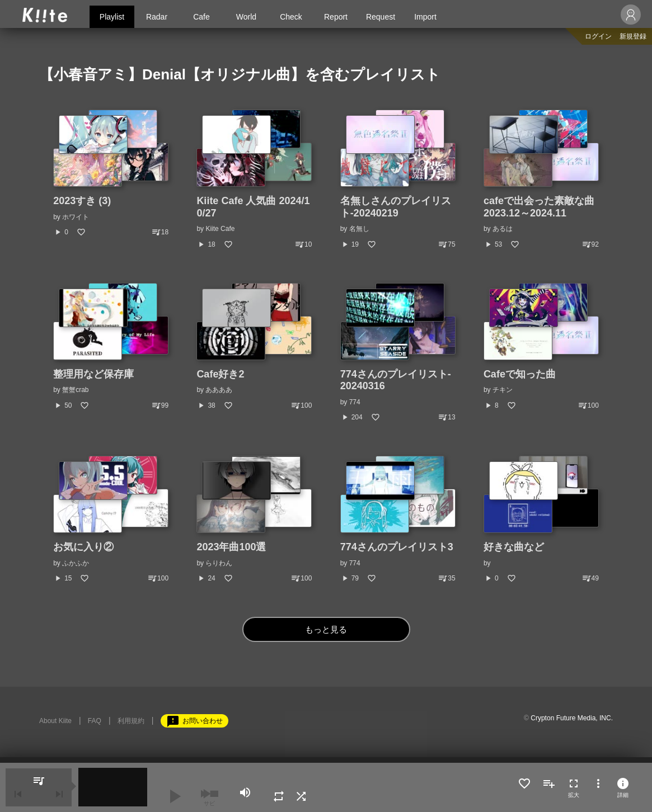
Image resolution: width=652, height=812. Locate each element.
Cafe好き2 (220, 374)
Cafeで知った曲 (520, 374)
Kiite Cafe (220, 229)
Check (291, 17)
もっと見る (326, 629)
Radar (157, 17)
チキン (503, 390)
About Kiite (55, 721)
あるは (503, 229)
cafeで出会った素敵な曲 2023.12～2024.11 (544, 207)
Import (425, 17)
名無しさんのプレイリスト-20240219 (396, 207)
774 (355, 402)
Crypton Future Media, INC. (572, 718)
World (246, 17)
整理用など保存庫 (93, 374)
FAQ (95, 721)
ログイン (598, 36)
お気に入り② (83, 547)
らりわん (219, 563)
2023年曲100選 (231, 547)
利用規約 (131, 721)
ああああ (219, 390)
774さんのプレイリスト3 (397, 547)
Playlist (112, 17)
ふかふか (76, 563)
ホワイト (76, 217)
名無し (359, 229)
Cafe (201, 17)
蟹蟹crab (75, 390)
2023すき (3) (82, 201)
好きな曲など (514, 547)
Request (381, 17)
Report (336, 17)
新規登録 (633, 36)
